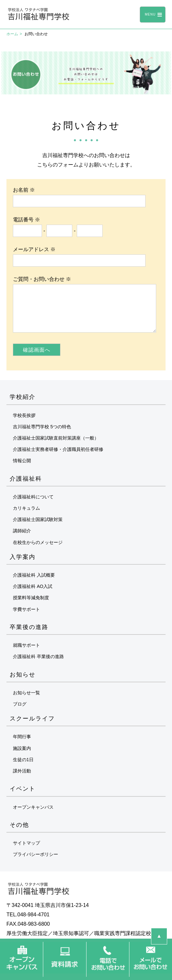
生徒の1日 (23, 760)
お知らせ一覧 (26, 693)
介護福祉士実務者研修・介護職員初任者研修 (58, 449)
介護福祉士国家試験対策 (38, 519)
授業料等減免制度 (31, 598)
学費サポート (26, 609)
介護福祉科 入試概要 (34, 575)
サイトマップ (26, 843)
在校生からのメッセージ (38, 542)
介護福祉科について (33, 497)
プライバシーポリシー (35, 854)
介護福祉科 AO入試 (33, 586)
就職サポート (26, 645)
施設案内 (22, 748)
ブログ (20, 704)
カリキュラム (26, 508)
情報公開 (22, 461)
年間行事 (22, 737)
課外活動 (22, 771)
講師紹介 (22, 531)
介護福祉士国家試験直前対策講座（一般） (56, 438)
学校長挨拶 (24, 415)
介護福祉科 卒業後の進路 (38, 656)
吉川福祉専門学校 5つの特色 (42, 427)
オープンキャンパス (33, 807)
